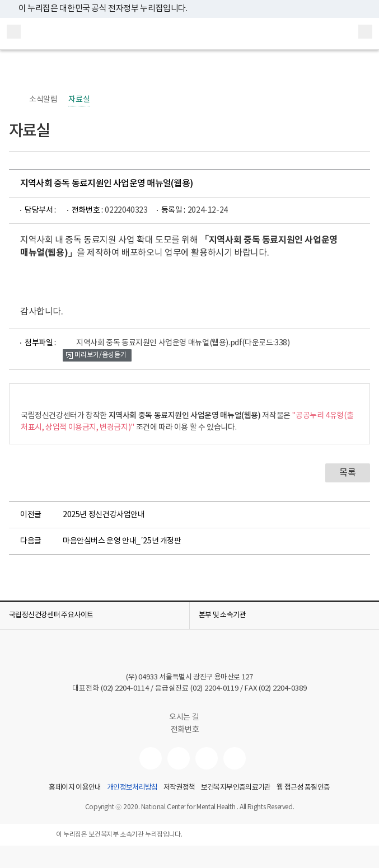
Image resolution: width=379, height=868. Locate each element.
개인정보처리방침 (132, 788)
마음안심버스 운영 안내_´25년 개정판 (122, 541)
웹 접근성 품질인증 (303, 788)
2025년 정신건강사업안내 (104, 515)
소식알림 (43, 100)
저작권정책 (179, 788)
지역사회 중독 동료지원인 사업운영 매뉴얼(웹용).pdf (183, 343)
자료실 (79, 100)
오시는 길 (189, 717)
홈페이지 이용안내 (75, 788)
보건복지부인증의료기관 (236, 788)
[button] (95, 616)
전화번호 (185, 730)
